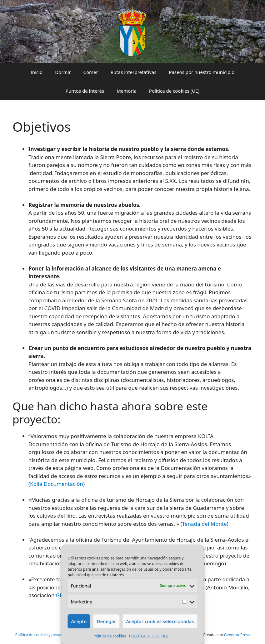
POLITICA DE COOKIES (149, 636)
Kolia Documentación (57, 484)
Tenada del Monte (205, 524)
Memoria (127, 91)
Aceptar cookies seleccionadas (160, 621)
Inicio (37, 72)
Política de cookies (110, 636)
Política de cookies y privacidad (42, 635)
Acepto (79, 621)
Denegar (106, 621)
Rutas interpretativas (134, 72)
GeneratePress (237, 635)
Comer (90, 72)
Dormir (63, 72)
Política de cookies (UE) (174, 91)
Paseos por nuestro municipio (202, 72)
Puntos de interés (85, 91)
